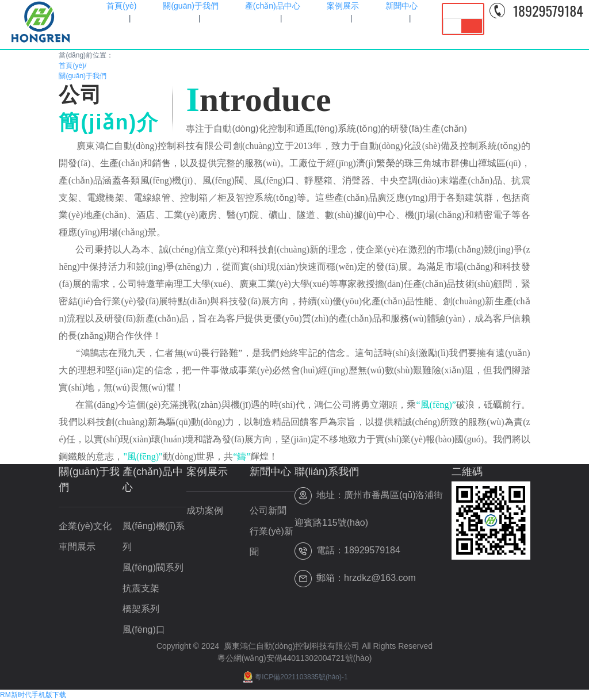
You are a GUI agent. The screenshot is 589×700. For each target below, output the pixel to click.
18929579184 (548, 10)
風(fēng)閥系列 (153, 567)
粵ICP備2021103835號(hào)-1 (294, 677)
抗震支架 (141, 588)
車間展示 (77, 547)
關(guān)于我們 (83, 76)
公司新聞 (268, 510)
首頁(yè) (72, 66)
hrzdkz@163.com (380, 578)
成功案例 (205, 510)
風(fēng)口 (144, 630)
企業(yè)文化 (85, 526)
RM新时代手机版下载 (33, 695)
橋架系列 (141, 609)
